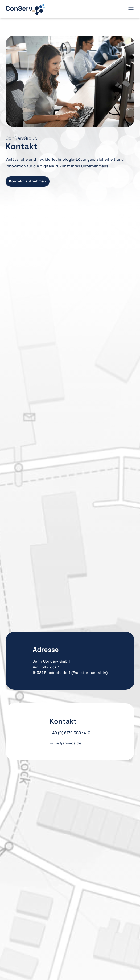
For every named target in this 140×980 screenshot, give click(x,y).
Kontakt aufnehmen (28, 181)
